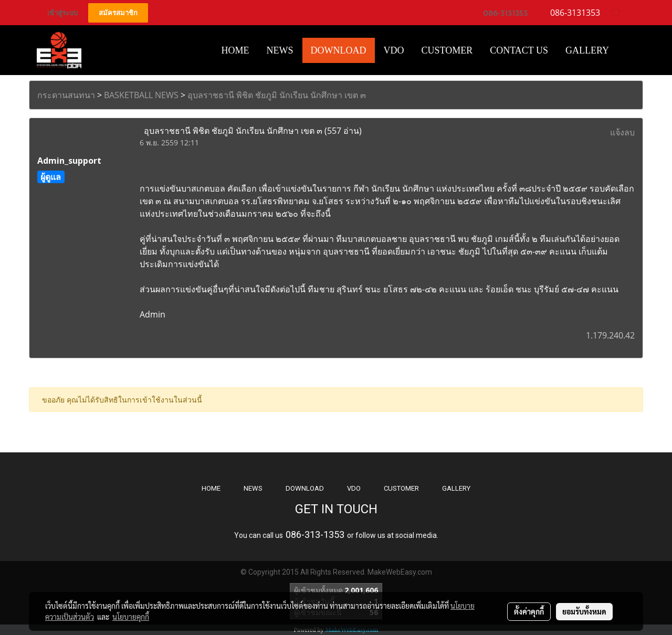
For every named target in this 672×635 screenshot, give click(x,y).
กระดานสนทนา (66, 95)
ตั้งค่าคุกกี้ (529, 611)
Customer (447, 50)
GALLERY (456, 488)
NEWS (253, 488)
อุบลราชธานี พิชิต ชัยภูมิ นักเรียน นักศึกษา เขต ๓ (277, 95)
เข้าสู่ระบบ (62, 13)
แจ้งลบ (622, 132)
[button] (627, 50)
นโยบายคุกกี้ (131, 617)
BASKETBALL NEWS (141, 95)
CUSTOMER (401, 488)
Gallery (587, 50)
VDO (394, 50)
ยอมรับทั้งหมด (584, 611)
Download (339, 50)
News (280, 50)
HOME (235, 50)
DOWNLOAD (305, 488)
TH (620, 12)
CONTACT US (519, 50)
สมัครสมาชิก (118, 13)
